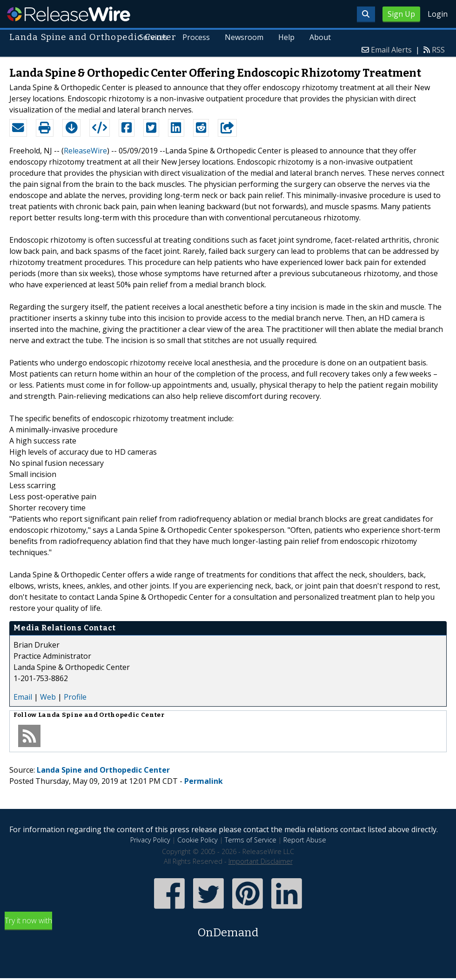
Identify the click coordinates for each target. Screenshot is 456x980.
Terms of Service (251, 840)
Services (153, 37)
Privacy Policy (150, 840)
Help (286, 37)
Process (196, 37)
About (320, 37)
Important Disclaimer (261, 861)
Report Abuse (305, 840)
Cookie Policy (198, 840)
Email (23, 697)
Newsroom (244, 37)
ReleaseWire (69, 14)
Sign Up (401, 14)
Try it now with (228, 928)
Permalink (204, 781)
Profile (75, 697)
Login (438, 14)
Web (48, 697)
